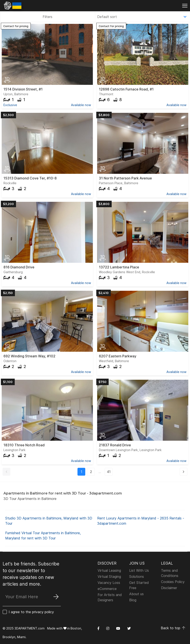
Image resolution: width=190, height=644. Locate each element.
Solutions (137, 577)
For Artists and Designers (110, 597)
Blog (133, 600)
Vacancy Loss (109, 583)
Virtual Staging (109, 577)
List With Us (139, 570)
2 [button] (91, 472)
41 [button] (109, 472)
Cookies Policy (173, 582)
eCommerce (107, 589)
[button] (6, 472)
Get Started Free (139, 585)
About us (136, 594)
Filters (47, 17)
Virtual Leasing (109, 570)
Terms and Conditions (170, 573)
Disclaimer (169, 588)
